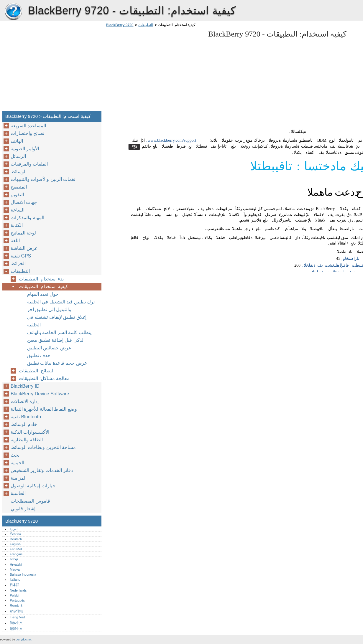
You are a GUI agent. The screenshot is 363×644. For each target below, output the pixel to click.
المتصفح (19, 187)
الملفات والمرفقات (29, 164)
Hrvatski (16, 564)
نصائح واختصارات (27, 133)
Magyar (15, 569)
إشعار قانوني (23, 509)
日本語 (15, 585)
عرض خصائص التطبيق (49, 348)
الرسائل (18, 156)
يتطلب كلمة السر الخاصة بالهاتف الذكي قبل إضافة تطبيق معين (59, 336)
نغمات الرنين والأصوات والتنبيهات (43, 179)
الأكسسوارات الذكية (30, 432)
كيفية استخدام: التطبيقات (43, 287)
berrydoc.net (23, 639)
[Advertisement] (154, 71)
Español (16, 549)
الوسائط (19, 172)
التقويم (17, 195)
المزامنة (19, 478)
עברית (14, 559)
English (15, 544)
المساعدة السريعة (28, 126)
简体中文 (16, 623)
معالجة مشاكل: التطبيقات (44, 378)
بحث (15, 455)
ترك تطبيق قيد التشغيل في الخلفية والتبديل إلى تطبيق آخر (61, 306)
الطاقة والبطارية (27, 440)
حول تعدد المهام (43, 294)
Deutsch (16, 539)
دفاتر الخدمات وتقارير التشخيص (42, 470)
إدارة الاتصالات (25, 401)
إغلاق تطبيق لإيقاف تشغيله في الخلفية (57, 321)
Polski (14, 595)
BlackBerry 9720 (13, 12)
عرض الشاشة (24, 248)
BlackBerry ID (25, 386)
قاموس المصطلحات (30, 501)
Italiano (15, 579)
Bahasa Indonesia (23, 574)
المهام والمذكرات (27, 218)
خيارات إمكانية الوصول (33, 486)
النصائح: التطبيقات (37, 371)
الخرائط (18, 264)
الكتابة (17, 225)
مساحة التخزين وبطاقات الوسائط (43, 447)
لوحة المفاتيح (23, 233)
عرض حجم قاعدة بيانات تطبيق (57, 363)
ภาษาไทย (17, 611)
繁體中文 (16, 629)
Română (16, 605)
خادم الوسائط (24, 424)
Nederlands (18, 590)
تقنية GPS (21, 256)
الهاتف (17, 141)
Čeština (15, 534)
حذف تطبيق (39, 355)
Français (16, 554)
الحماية (17, 463)
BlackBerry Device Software (40, 394)
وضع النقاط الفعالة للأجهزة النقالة (44, 409)
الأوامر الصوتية (25, 149)
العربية (14, 529)
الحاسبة (18, 493)
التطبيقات (146, 25)
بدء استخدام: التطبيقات (41, 279)
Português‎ (17, 600)
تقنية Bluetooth (26, 417)
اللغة (15, 241)
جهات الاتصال (24, 202)
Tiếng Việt (17, 617)
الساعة (18, 210)
